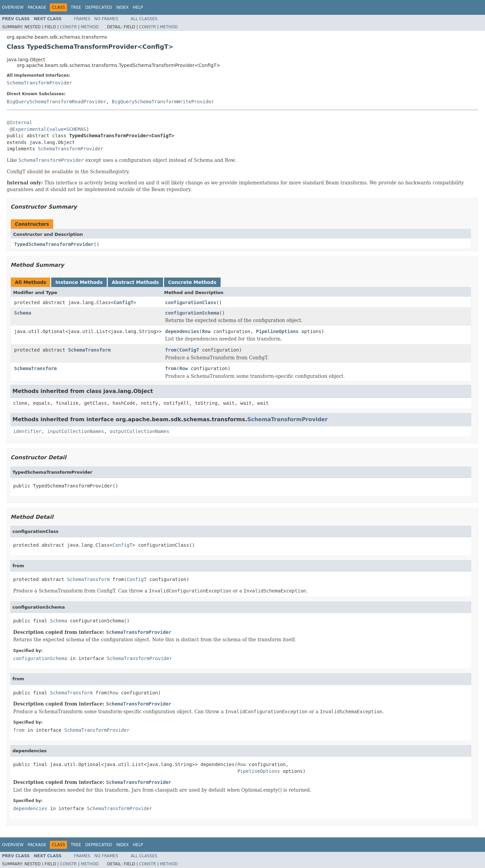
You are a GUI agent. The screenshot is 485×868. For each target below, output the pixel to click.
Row (206, 331)
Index (123, 7)
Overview (13, 7)
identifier (27, 431)
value (56, 129)
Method (90, 27)
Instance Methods (79, 282)
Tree (76, 7)
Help (138, 7)
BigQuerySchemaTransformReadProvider (56, 102)
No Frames (106, 19)
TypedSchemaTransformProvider (54, 244)
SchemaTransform (89, 350)
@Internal (20, 122)
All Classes (144, 19)
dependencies (182, 331)
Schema (23, 313)
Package (37, 7)
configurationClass (191, 302)
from (171, 350)
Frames (82, 19)
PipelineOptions (277, 331)
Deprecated (99, 7)
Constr (68, 27)
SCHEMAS (76, 129)
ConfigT (123, 302)
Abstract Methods (135, 282)
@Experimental (28, 129)
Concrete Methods (192, 282)
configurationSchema (192, 313)
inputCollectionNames (76, 431)
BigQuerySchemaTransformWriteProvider (163, 102)
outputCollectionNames (140, 431)
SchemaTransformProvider (39, 83)
